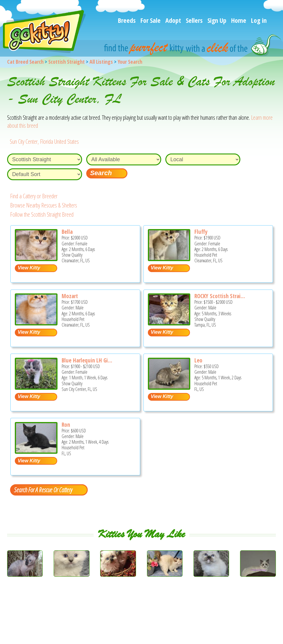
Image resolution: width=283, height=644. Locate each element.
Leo (198, 360)
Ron (66, 425)
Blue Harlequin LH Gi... (87, 360)
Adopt (173, 20)
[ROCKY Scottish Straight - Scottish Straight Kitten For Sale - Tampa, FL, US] (169, 323)
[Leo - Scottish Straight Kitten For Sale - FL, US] (169, 387)
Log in (259, 20)
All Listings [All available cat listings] (101, 62)
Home (239, 20)
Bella (67, 232)
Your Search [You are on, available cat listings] (130, 62)
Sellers (194, 20)
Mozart (70, 296)
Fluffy (201, 232)
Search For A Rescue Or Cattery (43, 490)
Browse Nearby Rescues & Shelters (44, 205)
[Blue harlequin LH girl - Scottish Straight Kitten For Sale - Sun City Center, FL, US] (36, 387)
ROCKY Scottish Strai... (220, 296)
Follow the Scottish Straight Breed (42, 214)
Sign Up (217, 20)
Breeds (127, 20)
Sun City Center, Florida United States (44, 142)
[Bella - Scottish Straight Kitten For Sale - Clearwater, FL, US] (36, 259)
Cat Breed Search (25, 62)
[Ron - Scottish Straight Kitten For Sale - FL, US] (36, 452)
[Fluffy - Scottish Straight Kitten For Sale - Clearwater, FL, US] (169, 259)
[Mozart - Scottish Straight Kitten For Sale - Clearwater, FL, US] (36, 323)
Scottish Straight (67, 62)
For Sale (151, 20)
